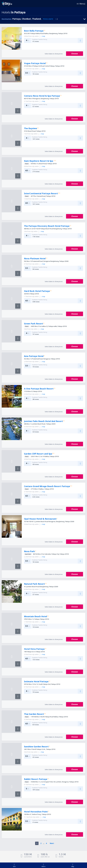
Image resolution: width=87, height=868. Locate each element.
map (43, 36)
